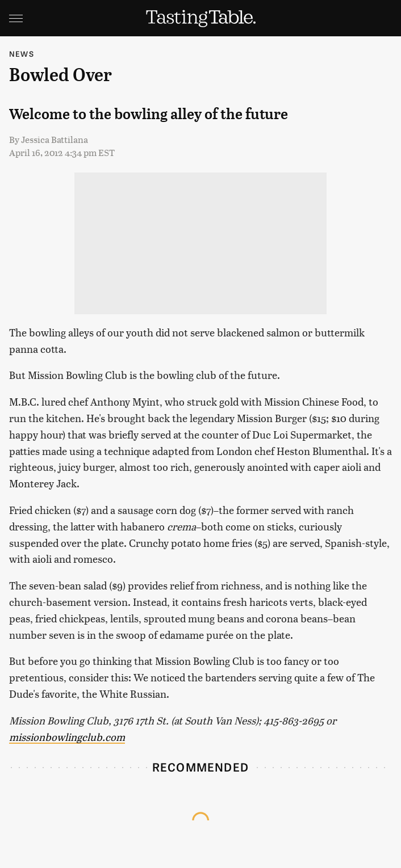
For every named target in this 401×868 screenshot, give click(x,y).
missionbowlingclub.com (67, 737)
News (22, 54)
